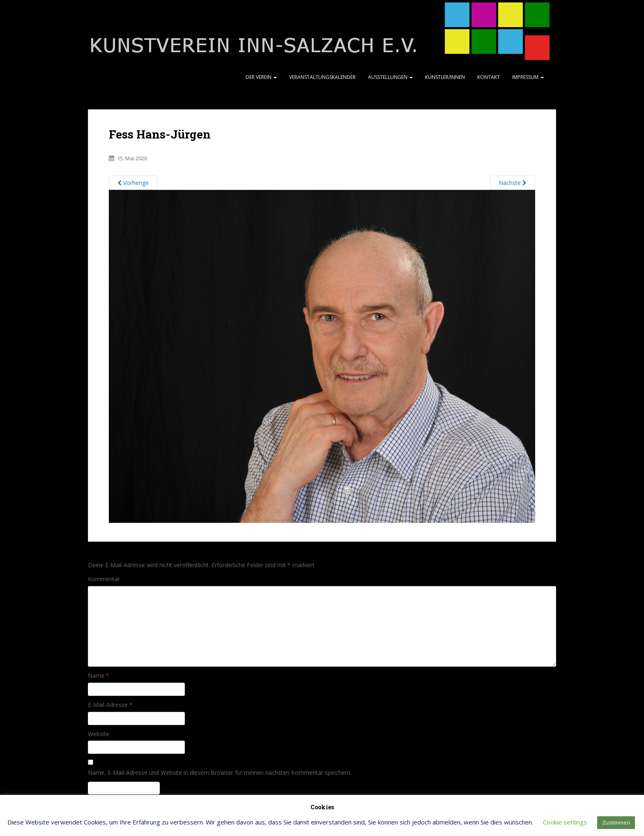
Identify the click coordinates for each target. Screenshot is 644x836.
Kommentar (104, 579)
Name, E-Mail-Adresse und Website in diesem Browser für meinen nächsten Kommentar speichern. (220, 772)
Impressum (528, 77)
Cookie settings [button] (565, 822)
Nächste (513, 183)
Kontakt (489, 77)
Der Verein (261, 77)
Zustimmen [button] (616, 822)
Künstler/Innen (445, 77)
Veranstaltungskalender (322, 77)
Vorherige (133, 183)
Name (99, 675)
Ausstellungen (390, 77)
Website (99, 734)
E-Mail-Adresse (110, 705)
